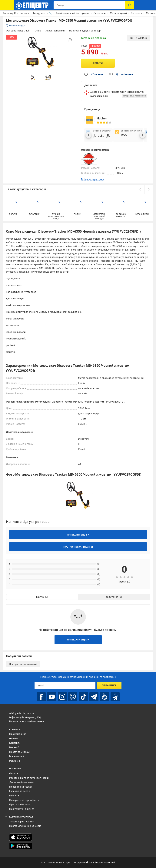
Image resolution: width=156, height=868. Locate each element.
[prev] (140, 189)
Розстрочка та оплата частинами (29, 778)
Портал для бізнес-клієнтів (25, 826)
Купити (98, 63)
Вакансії (14, 747)
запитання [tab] (112, 597)
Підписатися (109, 685)
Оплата (14, 773)
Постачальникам (19, 752)
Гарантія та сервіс (20, 791)
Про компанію (18, 734)
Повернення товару (21, 787)
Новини (14, 738)
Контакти (15, 743)
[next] (149, 189)
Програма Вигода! (20, 804)
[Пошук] (130, 5)
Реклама (14, 761)
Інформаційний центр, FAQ (25, 717)
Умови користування (22, 822)
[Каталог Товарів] (7, 5)
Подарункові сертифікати (24, 800)
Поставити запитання (78, 547)
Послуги (14, 796)
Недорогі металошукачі (23, 664)
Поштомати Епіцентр (22, 809)
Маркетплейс (17, 756)
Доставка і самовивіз (22, 782)
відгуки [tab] (40, 597)
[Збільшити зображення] (70, 40)
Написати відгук (78, 535)
